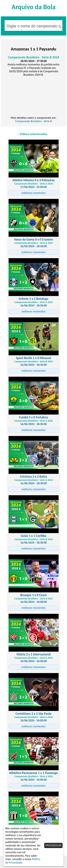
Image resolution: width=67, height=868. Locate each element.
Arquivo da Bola (34, 7)
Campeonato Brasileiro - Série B (33, 121)
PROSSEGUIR (53, 845)
